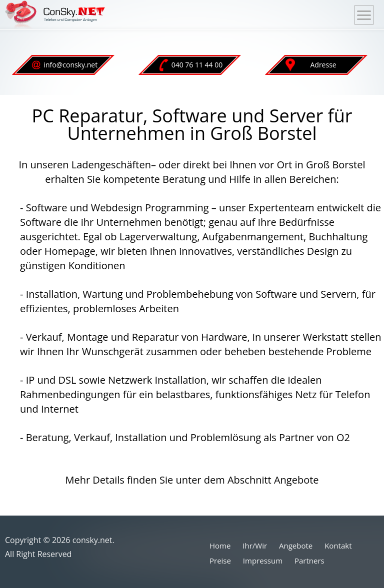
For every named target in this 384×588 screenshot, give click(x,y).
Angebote (296, 546)
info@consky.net (64, 65)
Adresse (311, 65)
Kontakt (338, 546)
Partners (309, 561)
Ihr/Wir (255, 546)
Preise (220, 561)
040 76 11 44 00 (191, 65)
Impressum (263, 561)
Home (220, 546)
